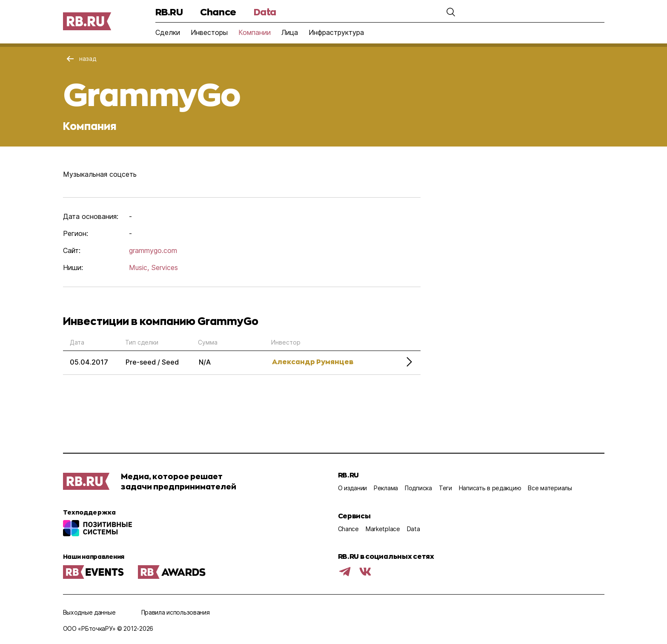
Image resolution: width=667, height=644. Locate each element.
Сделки (168, 32)
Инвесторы (209, 32)
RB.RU (169, 12)
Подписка (418, 488)
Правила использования (176, 612)
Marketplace (383, 529)
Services (165, 267)
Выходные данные (89, 612)
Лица (290, 32)
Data (265, 12)
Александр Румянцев (313, 361)
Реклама (386, 488)
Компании (255, 32)
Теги (445, 488)
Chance (218, 12)
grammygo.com (153, 250)
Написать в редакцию (490, 488)
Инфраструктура (336, 32)
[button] (451, 12)
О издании (352, 488)
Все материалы (550, 488)
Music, (139, 267)
